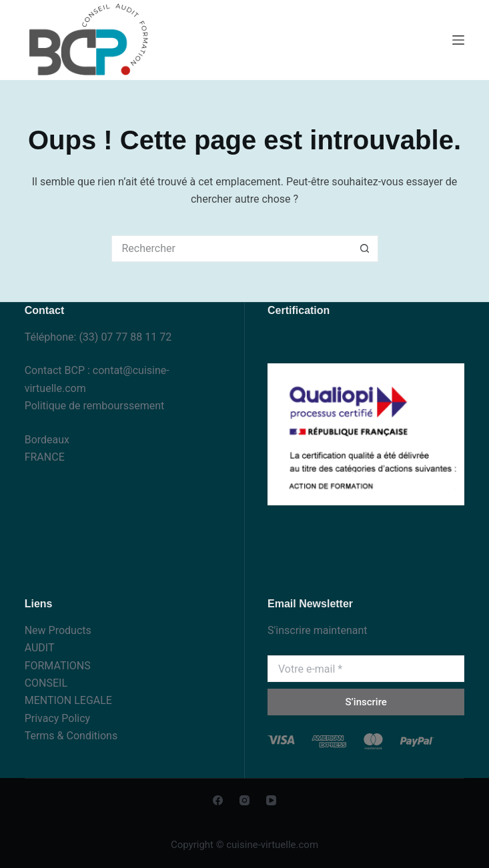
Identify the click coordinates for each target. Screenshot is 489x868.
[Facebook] (218, 800)
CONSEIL (46, 683)
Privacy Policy (58, 718)
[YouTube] (271, 800)
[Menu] (458, 40)
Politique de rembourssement (95, 406)
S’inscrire (366, 702)
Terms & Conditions (71, 736)
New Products (58, 630)
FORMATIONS (58, 666)
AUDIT (40, 648)
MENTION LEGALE (68, 700)
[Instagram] (245, 800)
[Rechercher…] (231, 249)
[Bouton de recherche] (365, 249)
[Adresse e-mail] (366, 669)
